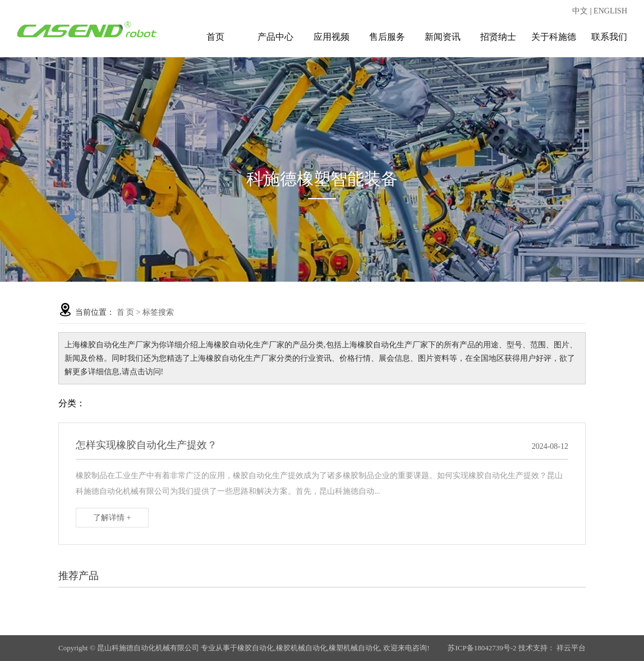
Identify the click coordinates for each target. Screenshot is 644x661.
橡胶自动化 (256, 648)
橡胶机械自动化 (302, 648)
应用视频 (332, 37)
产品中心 (275, 37)
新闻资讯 (443, 37)
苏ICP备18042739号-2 (482, 648)
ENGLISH (610, 11)
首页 (215, 37)
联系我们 (609, 37)
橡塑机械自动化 (354, 648)
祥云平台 (571, 648)
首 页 (126, 312)
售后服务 (387, 37)
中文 (580, 11)
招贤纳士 (498, 37)
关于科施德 (554, 37)
